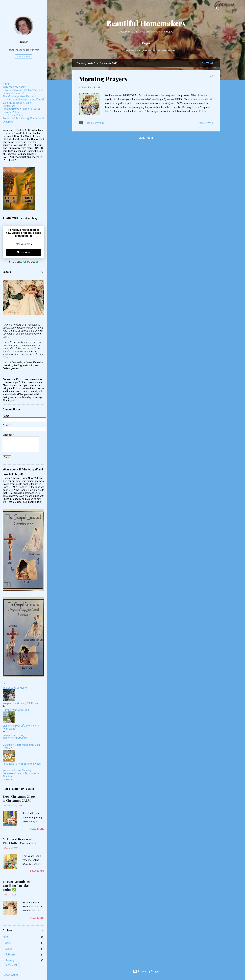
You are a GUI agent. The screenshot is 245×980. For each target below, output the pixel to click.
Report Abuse (11, 975)
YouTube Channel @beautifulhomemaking (146, 51)
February (10, 955)
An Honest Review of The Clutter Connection (19, 841)
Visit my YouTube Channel (17, 103)
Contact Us (9, 106)
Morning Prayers (103, 79)
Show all (208, 63)
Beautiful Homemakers (146, 23)
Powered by (24, 262)
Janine (24, 42)
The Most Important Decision (20, 96)
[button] (211, 77)
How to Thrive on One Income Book (23, 90)
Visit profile (24, 57)
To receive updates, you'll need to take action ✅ (17, 886)
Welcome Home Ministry (17, 770)
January (10, 960)
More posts (146, 138)
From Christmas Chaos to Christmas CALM (19, 798)
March (9, 949)
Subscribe (23, 252)
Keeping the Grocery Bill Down (20, 703)
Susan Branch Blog (13, 735)
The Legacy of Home (15, 688)
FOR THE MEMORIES (15, 738)
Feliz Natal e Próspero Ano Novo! (22, 764)
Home (6, 84)
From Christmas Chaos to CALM (21, 109)
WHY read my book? (14, 87)
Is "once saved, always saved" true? (23, 100)
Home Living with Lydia (16, 710)
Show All (8, 780)
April (8, 943)
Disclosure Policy (13, 115)
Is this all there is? (13, 93)
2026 (6, 937)
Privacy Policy (11, 112)
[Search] (218, 9)
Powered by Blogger (146, 971)
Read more (206, 123)
